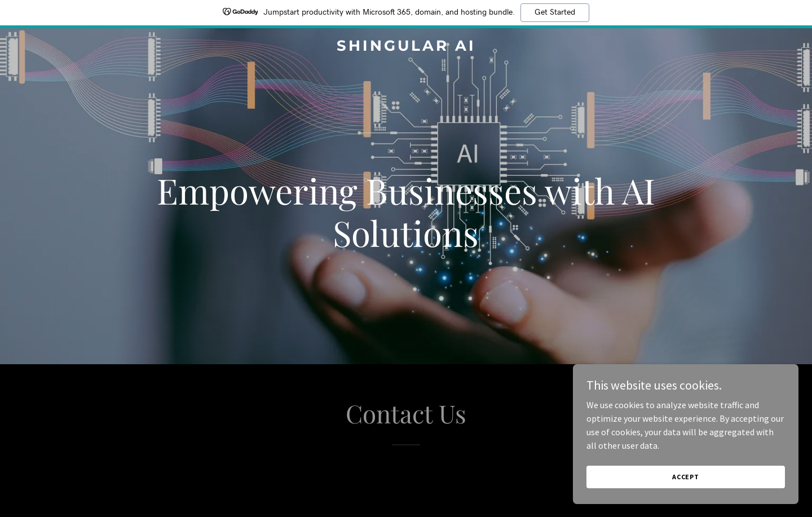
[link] (406, 47)
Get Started (555, 12)
